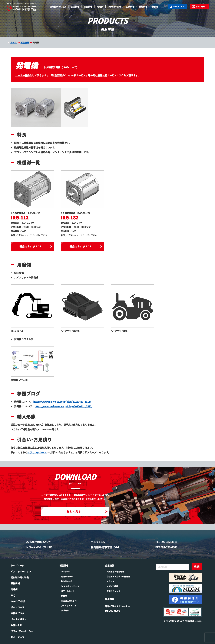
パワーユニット (68, 591)
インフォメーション (21, 571)
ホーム (13, 42)
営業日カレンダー (114, 591)
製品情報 (75, 7)
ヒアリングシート (37, 452)
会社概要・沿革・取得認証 (118, 577)
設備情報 (88, 7)
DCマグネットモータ (70, 586)
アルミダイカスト (69, 606)
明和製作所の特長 (58, 7)
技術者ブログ (158, 7)
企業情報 (130, 7)
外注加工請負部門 (69, 601)
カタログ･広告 (115, 7)
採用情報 (143, 7)
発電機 (64, 596)
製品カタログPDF (36, 246)
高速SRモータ (67, 577)
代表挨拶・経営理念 (115, 572)
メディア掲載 (112, 586)
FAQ (13, 595)
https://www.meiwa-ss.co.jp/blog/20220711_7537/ (63, 406)
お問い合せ (200, 7)
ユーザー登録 (22, 75)
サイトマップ (17, 637)
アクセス (110, 581)
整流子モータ (67, 581)
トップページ (17, 565)
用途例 (100, 7)
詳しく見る (87, 511)
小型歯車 (65, 610)
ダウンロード (179, 7)
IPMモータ (66, 572)
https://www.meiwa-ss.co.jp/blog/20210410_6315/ (62, 402)
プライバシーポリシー (22, 631)
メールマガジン (19, 619)
